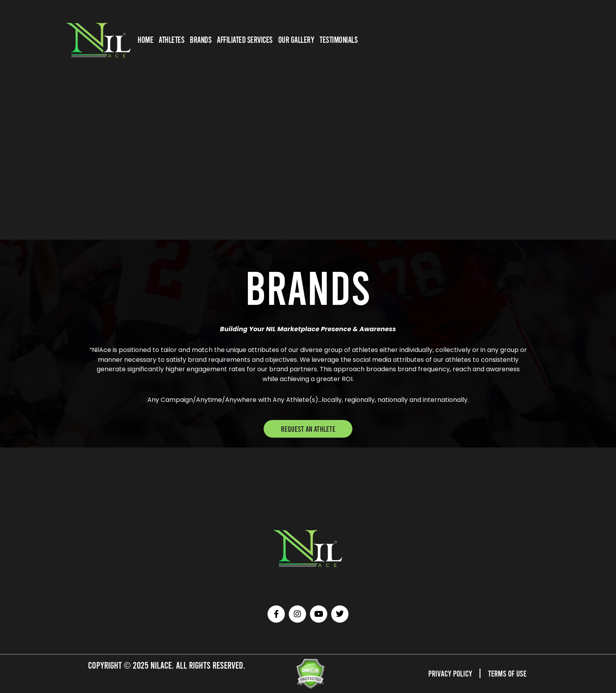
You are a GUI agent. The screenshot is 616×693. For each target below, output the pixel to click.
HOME (145, 39)
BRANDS (201, 39)
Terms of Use (505, 673)
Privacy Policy (443, 673)
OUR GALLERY (296, 39)
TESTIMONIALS (338, 39)
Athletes (171, 39)
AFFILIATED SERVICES (245, 39)
